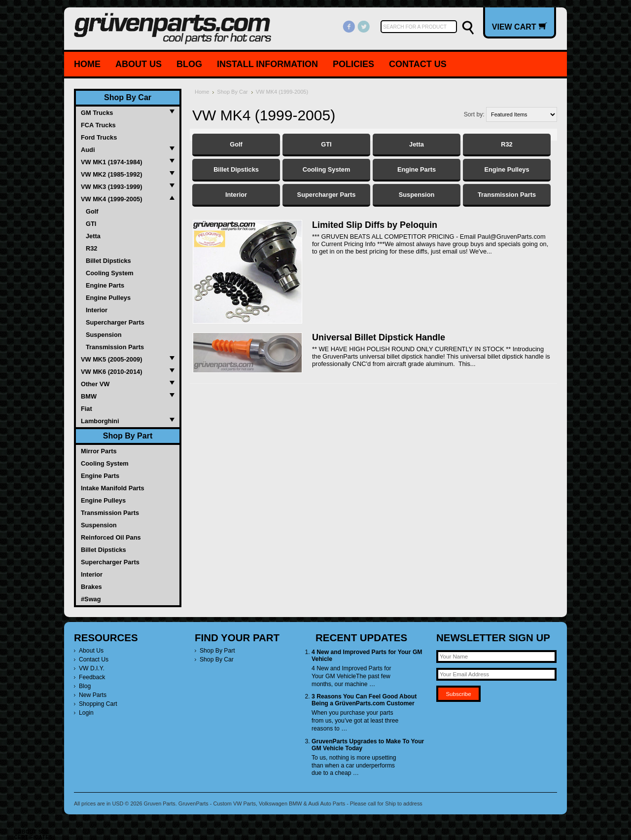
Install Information (267, 64)
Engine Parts (105, 285)
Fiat (87, 409)
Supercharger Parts (115, 322)
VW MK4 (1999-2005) (111, 199)
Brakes (91, 587)
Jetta (93, 236)
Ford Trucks (99, 137)
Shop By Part (128, 436)
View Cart (520, 27)
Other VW (95, 384)
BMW (89, 396)
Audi (88, 150)
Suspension (104, 335)
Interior (97, 310)
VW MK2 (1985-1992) (111, 174)
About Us (139, 64)
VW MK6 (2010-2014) (111, 372)
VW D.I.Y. (92, 668)
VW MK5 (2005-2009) (111, 359)
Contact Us (418, 64)
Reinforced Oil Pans (111, 537)
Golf (92, 211)
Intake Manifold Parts (113, 488)
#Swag (91, 599)
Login (86, 713)
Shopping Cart (98, 704)
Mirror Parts (99, 451)
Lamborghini (100, 421)
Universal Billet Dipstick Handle (379, 337)
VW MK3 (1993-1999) (111, 187)
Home (87, 64)
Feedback (92, 677)
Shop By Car (128, 97)
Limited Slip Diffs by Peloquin (375, 225)
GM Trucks (97, 113)
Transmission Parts (115, 347)
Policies (353, 64)
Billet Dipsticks (108, 261)
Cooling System (110, 273)
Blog (189, 64)
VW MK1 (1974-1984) (111, 162)
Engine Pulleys (108, 298)
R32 (91, 248)
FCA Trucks (98, 125)
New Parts (93, 695)
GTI (91, 224)
